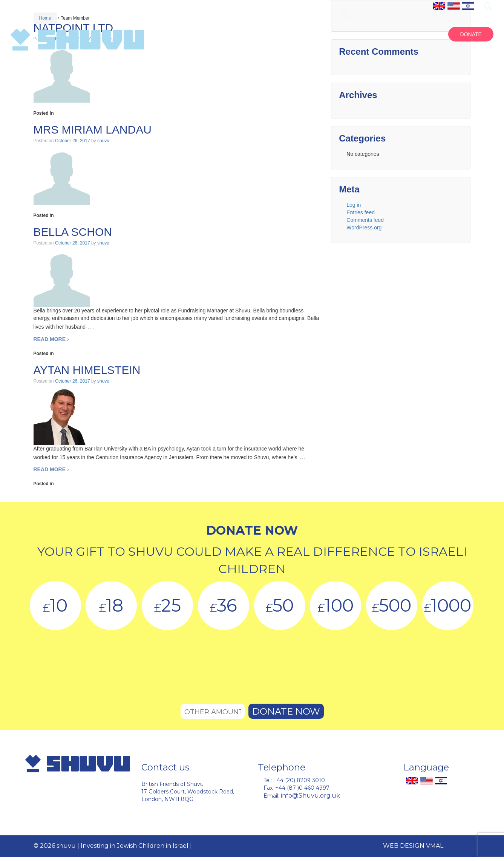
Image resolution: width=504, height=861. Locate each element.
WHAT (351, 34)
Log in (354, 205)
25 (168, 605)
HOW (422, 34)
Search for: (488, 6)
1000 (448, 605)
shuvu (103, 141)
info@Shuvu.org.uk (310, 796)
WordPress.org (364, 228)
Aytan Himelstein (87, 370)
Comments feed (365, 220)
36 (224, 605)
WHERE (388, 34)
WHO (320, 34)
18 (111, 605)
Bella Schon (73, 232)
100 (336, 605)
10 (55, 605)
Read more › (51, 339)
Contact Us (210, 846)
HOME (288, 34)
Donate (471, 34)
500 (392, 605)
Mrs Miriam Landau (93, 130)
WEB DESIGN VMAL (413, 846)
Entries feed (361, 212)
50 (280, 605)
